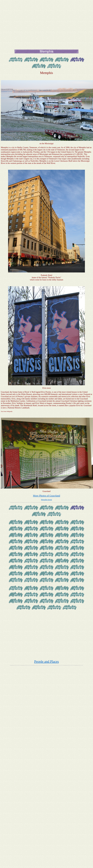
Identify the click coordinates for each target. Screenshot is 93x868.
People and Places (46, 661)
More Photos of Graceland (46, 496)
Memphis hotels (47, 500)
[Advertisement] (23, 23)
